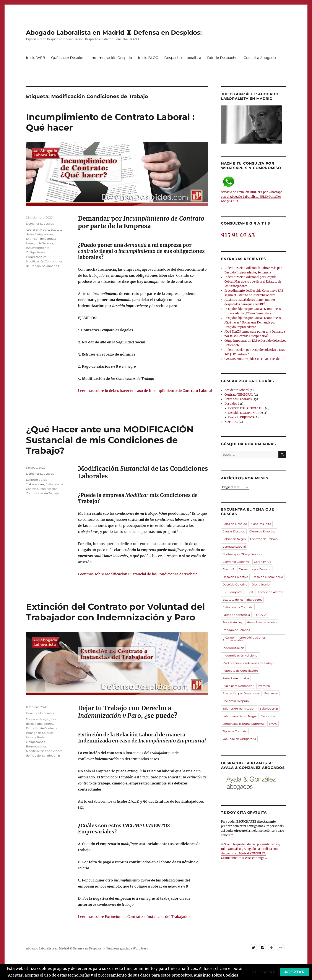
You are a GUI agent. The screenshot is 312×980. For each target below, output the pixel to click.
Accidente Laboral (237, 390)
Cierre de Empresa (262, 531)
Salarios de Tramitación (239, 708)
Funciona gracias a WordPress (127, 948)
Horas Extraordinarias (262, 622)
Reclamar (271, 693)
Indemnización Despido (111, 58)
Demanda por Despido (255, 569)
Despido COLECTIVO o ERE (246, 408)
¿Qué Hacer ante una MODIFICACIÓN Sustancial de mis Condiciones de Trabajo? (110, 440)
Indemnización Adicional (240, 655)
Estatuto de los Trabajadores (242, 600)
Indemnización (233, 648)
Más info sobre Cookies (216, 975)
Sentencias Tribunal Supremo (244, 724)
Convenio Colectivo (236, 562)
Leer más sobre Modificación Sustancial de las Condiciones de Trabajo (138, 574)
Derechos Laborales (40, 223)
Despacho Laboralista (183, 58)
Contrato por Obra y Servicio (242, 554)
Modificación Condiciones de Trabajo (248, 663)
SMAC (273, 724)
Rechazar (264, 972)
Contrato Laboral (234, 547)
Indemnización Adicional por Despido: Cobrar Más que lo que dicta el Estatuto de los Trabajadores (253, 282)
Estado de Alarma (271, 592)
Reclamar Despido (236, 701)
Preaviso (264, 686)
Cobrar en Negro (38, 230)
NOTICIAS (231, 422)
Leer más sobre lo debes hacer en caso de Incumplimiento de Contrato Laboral (145, 391)
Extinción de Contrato (41, 239)
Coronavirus (262, 562)
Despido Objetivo (235, 584)
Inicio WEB (36, 58)
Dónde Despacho (222, 58)
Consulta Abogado (260, 58)
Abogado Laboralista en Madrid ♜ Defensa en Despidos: (114, 32)
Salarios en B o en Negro (240, 716)
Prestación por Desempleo (241, 693)
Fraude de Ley (232, 622)
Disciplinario (261, 584)
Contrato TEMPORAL (239, 395)
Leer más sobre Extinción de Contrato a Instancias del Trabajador (134, 917)
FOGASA (260, 615)
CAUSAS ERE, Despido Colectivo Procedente (254, 359)
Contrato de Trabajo (264, 539)
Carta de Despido (235, 524)
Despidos (231, 404)
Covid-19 (228, 569)
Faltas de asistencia (236, 615)
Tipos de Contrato (235, 731)
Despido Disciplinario (268, 577)
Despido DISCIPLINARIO (245, 413)
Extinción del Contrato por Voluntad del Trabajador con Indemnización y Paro (115, 612)
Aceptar (295, 972)
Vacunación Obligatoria (239, 739)
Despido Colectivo (235, 577)
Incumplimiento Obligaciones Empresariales (38, 252)
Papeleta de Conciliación (240, 671)
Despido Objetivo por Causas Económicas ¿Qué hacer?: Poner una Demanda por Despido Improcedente (253, 323)
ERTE (250, 592)
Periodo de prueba (236, 678)
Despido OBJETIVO (241, 417)
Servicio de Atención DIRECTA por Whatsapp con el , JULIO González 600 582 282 (252, 189)
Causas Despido (234, 531)
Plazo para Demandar (238, 686)
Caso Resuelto (261, 524)
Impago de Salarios (40, 243)
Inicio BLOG (148, 58)
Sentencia (268, 716)
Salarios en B (51, 266)
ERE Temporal (232, 592)
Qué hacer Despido (68, 58)
